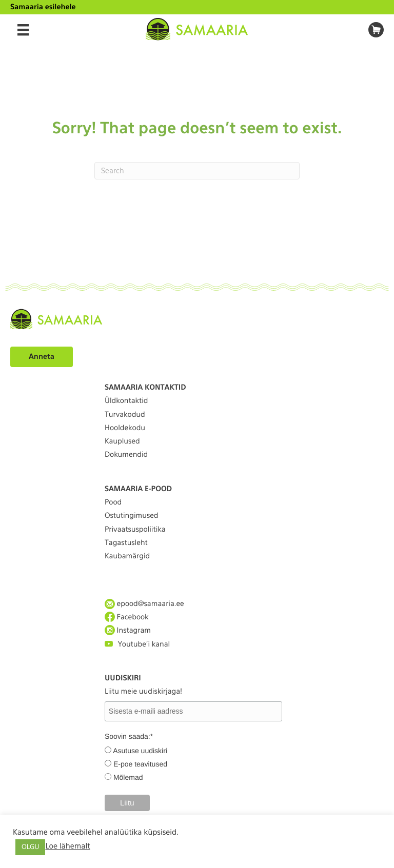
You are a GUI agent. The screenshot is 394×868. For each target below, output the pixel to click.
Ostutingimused (131, 516)
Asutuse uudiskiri (140, 751)
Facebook (127, 617)
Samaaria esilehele (43, 7)
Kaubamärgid (127, 556)
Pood (113, 502)
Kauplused (122, 441)
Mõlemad (128, 777)
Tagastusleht (126, 543)
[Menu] (23, 30)
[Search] (197, 171)
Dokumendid (126, 455)
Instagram (128, 630)
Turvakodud (125, 415)
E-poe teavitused (140, 764)
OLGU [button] (30, 847)
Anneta (42, 357)
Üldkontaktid (126, 401)
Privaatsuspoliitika (135, 530)
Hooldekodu (125, 428)
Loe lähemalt (67, 846)
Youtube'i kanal (137, 644)
